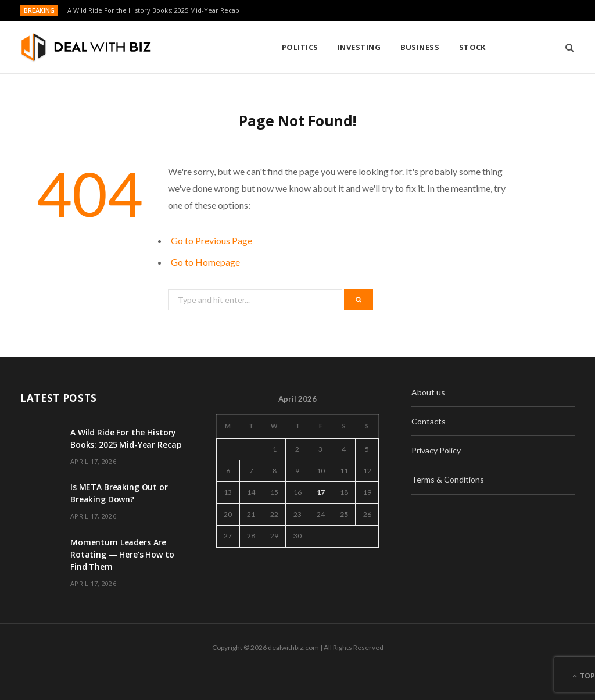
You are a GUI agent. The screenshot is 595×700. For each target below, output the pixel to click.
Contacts (429, 421)
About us (428, 392)
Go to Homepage (205, 262)
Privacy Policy (436, 450)
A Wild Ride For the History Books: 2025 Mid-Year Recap (153, 10)
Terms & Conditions (448, 479)
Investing (266, 47)
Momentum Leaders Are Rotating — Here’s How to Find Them (122, 554)
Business (327, 47)
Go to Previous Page (212, 240)
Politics (207, 47)
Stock (379, 47)
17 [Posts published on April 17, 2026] (321, 492)
